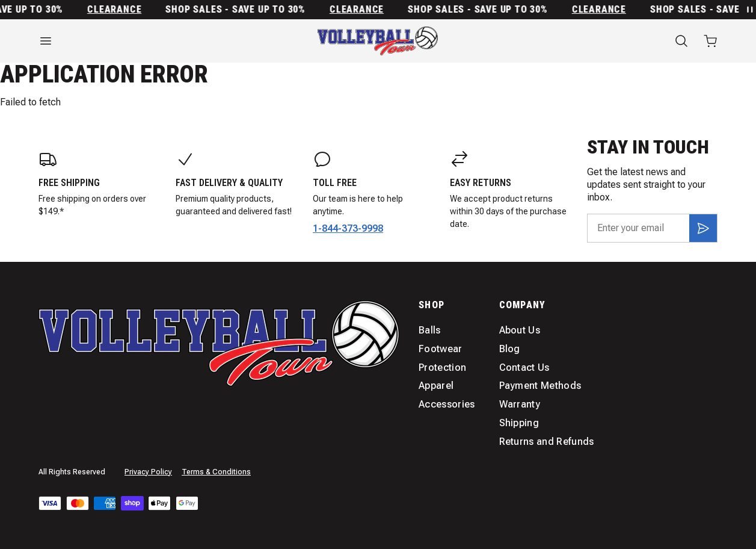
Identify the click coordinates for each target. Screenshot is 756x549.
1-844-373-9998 (348, 228)
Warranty (520, 404)
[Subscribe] (703, 228)
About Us (520, 330)
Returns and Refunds (547, 442)
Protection (442, 368)
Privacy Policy (148, 472)
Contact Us (524, 368)
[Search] (681, 41)
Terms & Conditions (216, 472)
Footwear (441, 349)
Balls (430, 330)
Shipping (519, 423)
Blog (510, 349)
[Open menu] (142, 41)
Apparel (436, 386)
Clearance (118, 10)
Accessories (447, 404)
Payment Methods (540, 386)
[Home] (378, 41)
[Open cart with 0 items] (710, 41)
